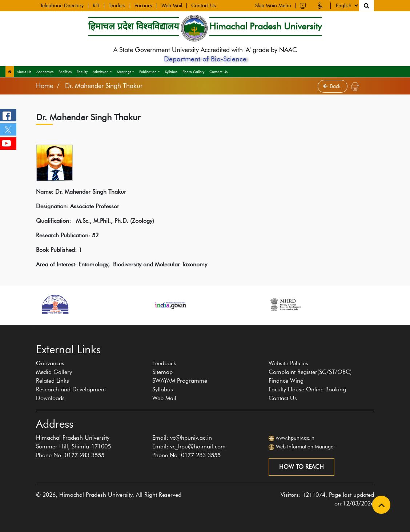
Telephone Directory (62, 5)
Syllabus (171, 72)
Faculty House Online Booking (307, 389)
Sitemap (162, 372)
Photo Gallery (193, 72)
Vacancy (143, 5)
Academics (45, 72)
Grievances (50, 363)
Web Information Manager (306, 447)
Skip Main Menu (273, 5)
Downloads (50, 398)
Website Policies (288, 363)
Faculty (82, 72)
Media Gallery (54, 372)
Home (45, 86)
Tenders (117, 5)
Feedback (164, 363)
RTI (96, 5)
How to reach (302, 467)
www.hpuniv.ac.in (295, 438)
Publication (148, 72)
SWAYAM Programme (180, 381)
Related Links (53, 381)
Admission (101, 72)
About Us (24, 72)
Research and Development (71, 389)
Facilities (65, 72)
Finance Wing (286, 381)
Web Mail (172, 5)
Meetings (124, 72)
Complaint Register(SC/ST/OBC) (310, 372)
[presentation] (32, 329)
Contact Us (204, 5)
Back (333, 86)
